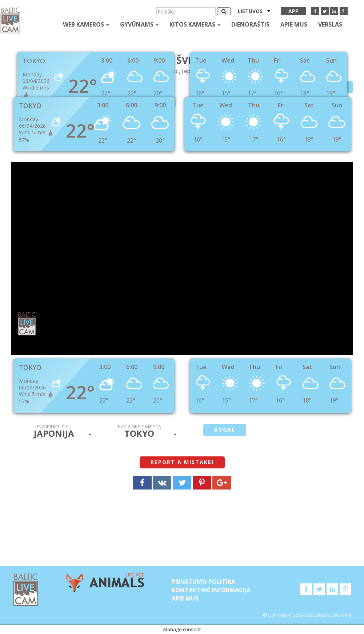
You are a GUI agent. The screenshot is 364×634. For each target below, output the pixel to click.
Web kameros (86, 24)
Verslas (330, 24)
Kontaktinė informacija (211, 590)
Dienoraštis (250, 24)
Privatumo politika (203, 582)
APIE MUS (294, 24)
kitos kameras (195, 24)
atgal (225, 430)
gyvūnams (139, 24)
